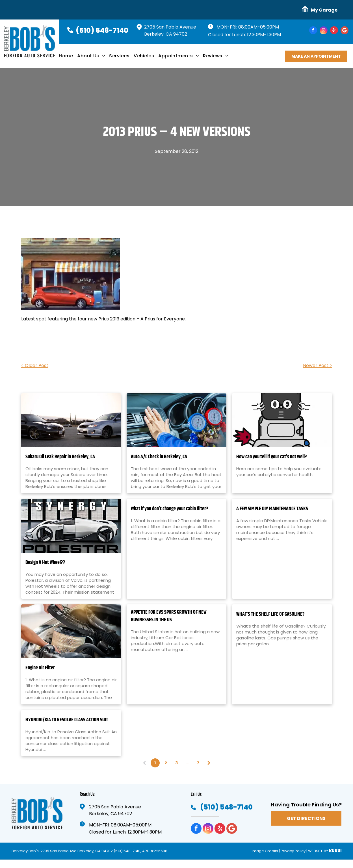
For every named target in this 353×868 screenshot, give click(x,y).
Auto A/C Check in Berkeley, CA (159, 457)
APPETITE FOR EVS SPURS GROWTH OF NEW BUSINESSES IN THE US (169, 616)
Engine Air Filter (40, 668)
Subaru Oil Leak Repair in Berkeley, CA (60, 457)
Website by (318, 851)
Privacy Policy (293, 851)
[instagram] (324, 31)
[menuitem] (68, 58)
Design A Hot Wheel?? (45, 563)
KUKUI (335, 851)
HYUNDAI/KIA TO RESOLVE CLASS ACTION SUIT (67, 720)
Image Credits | (266, 851)
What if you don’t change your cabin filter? (170, 509)
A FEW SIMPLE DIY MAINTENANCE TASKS (272, 509)
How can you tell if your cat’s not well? (272, 457)
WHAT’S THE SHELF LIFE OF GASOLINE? (270, 614)
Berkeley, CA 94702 (166, 34)
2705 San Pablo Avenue (170, 27)
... (187, 763)
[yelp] (334, 31)
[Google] (345, 31)
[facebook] (313, 31)
